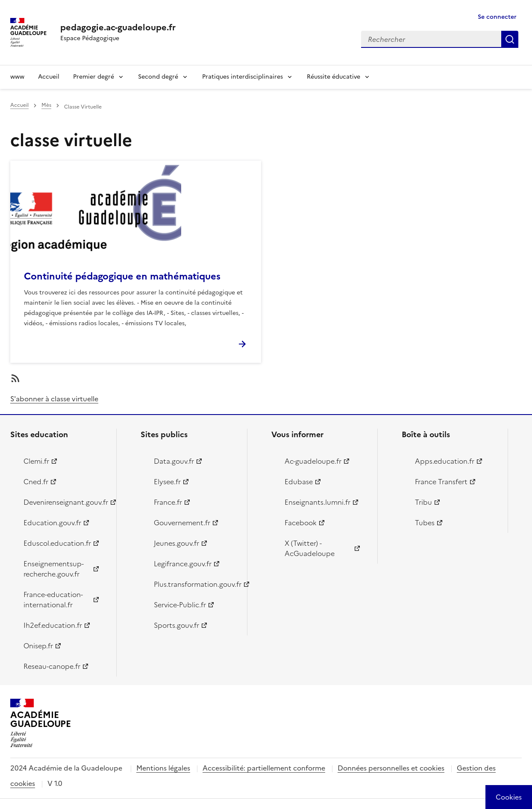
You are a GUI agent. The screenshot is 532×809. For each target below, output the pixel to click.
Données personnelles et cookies (391, 768)
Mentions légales (163, 768)
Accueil (49, 77)
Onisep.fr (38, 646)
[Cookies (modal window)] (509, 797)
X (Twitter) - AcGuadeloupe (310, 548)
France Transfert (441, 482)
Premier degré (94, 77)
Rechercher (510, 39)
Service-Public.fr (180, 605)
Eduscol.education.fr (57, 543)
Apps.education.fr (445, 461)
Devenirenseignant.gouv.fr (65, 502)
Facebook (301, 523)
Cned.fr (36, 482)
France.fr (168, 502)
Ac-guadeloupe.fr (313, 461)
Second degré (158, 77)
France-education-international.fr (53, 600)
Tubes (425, 523)
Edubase (299, 482)
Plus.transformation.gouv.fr (195, 584)
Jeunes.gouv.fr (176, 543)
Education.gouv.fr (52, 523)
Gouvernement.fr (182, 523)
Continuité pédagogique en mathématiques (122, 276)
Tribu (423, 502)
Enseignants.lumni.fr (317, 502)
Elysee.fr (167, 482)
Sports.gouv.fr (176, 625)
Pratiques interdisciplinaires (242, 77)
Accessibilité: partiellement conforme (264, 768)
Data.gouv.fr (174, 461)
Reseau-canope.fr (52, 666)
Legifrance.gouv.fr (183, 564)
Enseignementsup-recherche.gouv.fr (54, 569)
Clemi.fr (36, 461)
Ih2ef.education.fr (53, 625)
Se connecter (497, 17)
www (17, 77)
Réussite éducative (334, 77)
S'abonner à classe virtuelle (54, 399)
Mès (46, 105)
